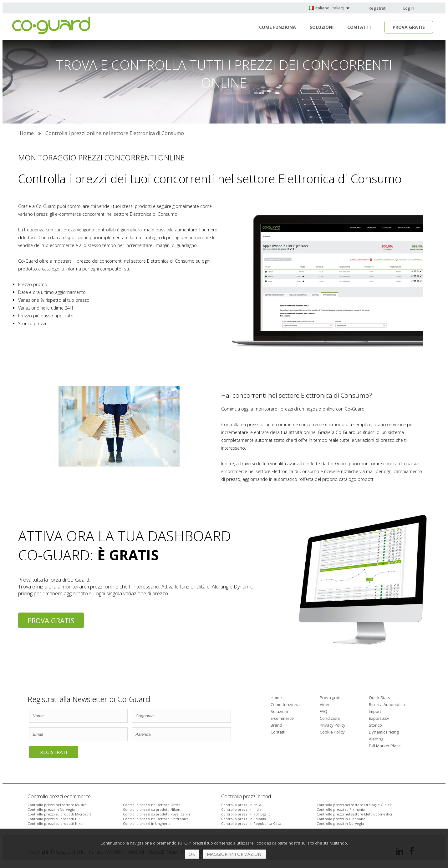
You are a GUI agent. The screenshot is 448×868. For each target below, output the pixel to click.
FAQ (323, 711)
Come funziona (277, 27)
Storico (375, 725)
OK (192, 854)
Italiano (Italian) (330, 8)
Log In (409, 8)
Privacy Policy (333, 725)
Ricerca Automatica (387, 704)
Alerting (376, 739)
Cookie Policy (332, 732)
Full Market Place (385, 746)
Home (276, 698)
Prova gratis (51, 620)
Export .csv (379, 718)
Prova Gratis (409, 27)
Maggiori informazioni (235, 854)
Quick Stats (379, 698)
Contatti (359, 27)
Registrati (377, 8)
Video (325, 704)
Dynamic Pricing (384, 732)
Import (375, 711)
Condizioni (330, 718)
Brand (276, 725)
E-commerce (282, 718)
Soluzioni (322, 27)
